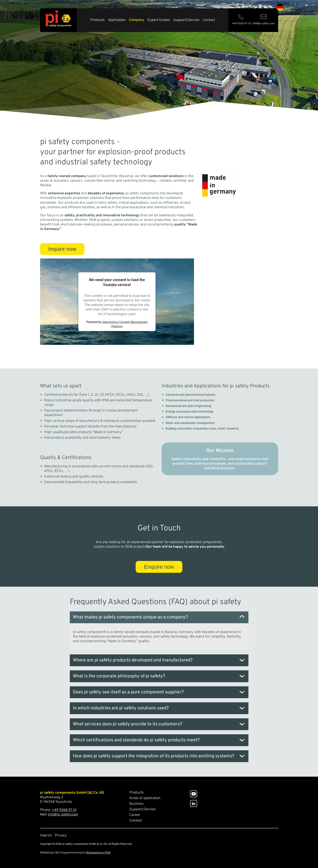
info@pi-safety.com (63, 815)
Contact (209, 20)
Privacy (61, 836)
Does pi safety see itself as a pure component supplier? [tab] (128, 692)
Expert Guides (159, 20)
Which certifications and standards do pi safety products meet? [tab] (136, 740)
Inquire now (62, 249)
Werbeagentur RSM (98, 853)
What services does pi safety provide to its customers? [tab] (128, 724)
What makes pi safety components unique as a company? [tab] (130, 617)
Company (137, 20)
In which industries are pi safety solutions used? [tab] (121, 708)
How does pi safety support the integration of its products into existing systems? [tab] (154, 756)
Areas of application (145, 798)
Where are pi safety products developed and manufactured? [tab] (133, 660)
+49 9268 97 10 (64, 810)
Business (136, 804)
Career (135, 815)
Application (117, 20)
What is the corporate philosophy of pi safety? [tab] (119, 676)
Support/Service (186, 20)
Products (98, 20)
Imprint (46, 836)
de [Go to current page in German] (280, 7)
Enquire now (159, 567)
